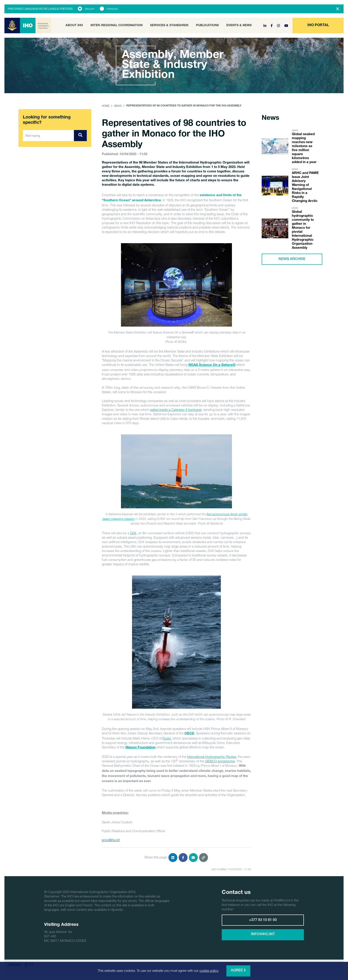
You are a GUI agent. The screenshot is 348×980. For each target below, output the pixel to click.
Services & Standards (169, 26)
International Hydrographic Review (212, 757)
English (90, 9)
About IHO (74, 26)
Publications (207, 26)
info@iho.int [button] (263, 935)
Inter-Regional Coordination (117, 26)
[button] (318, 26)
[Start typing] (48, 136)
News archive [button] (292, 259)
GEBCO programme (220, 761)
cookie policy (209, 970)
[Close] (338, 9)
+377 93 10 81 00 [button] (263, 920)
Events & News (239, 26)
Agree (238, 970)
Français (112, 9)
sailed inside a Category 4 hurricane (176, 410)
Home (106, 106)
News (118, 106)
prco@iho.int (111, 840)
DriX (133, 533)
